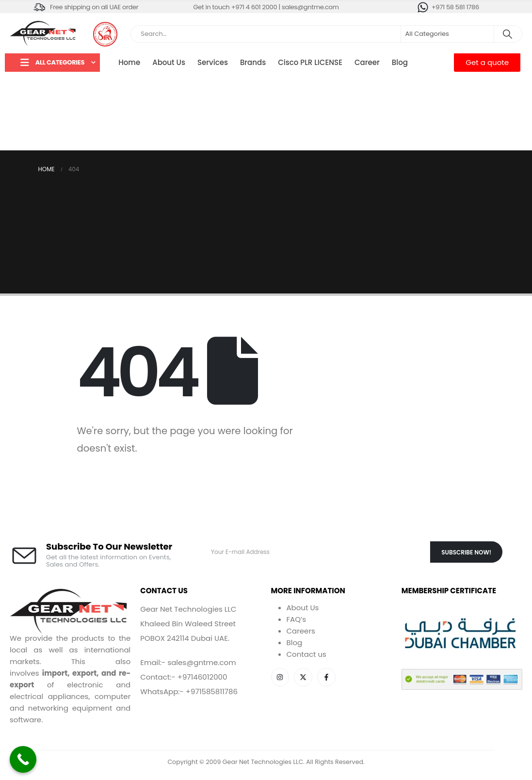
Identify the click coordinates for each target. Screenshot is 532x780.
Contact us (306, 654)
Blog (400, 62)
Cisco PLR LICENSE (310, 62)
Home (129, 62)
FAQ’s (297, 619)
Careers (301, 631)
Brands (253, 62)
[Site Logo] (44, 34)
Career (367, 62)
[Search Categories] (447, 34)
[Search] (507, 34)
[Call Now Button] (23, 759)
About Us (169, 62)
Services (213, 62)
